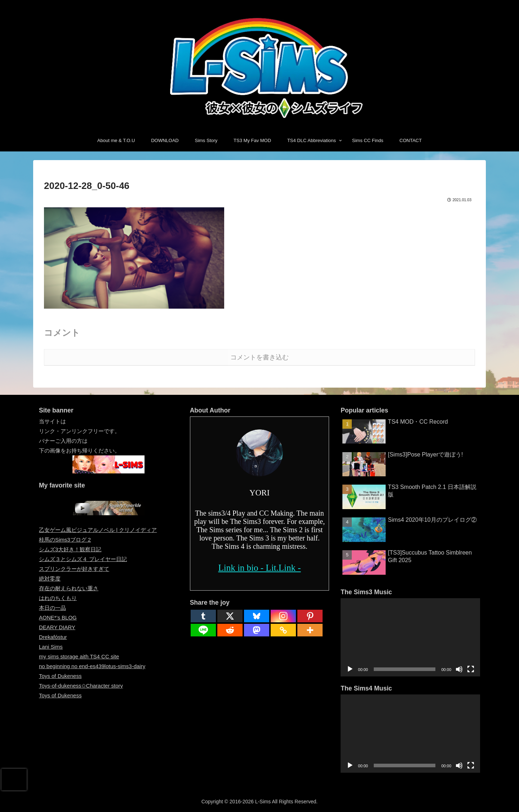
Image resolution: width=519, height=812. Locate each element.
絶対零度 (50, 579)
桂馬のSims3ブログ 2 (65, 540)
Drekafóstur (53, 637)
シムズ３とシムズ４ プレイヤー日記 (83, 559)
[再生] (350, 669)
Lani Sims (51, 647)
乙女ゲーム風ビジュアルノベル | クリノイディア (98, 530)
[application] (410, 637)
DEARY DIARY (57, 627)
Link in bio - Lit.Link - (259, 568)
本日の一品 (52, 608)
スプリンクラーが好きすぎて (74, 569)
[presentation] (14, 780)
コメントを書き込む (259, 357)
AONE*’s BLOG (58, 617)
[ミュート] (459, 669)
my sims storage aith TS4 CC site (79, 656)
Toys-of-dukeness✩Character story (81, 686)
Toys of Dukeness (60, 676)
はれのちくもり (58, 598)
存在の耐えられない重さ (69, 588)
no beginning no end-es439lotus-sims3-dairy (92, 666)
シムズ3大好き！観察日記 (70, 549)
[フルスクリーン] (471, 669)
